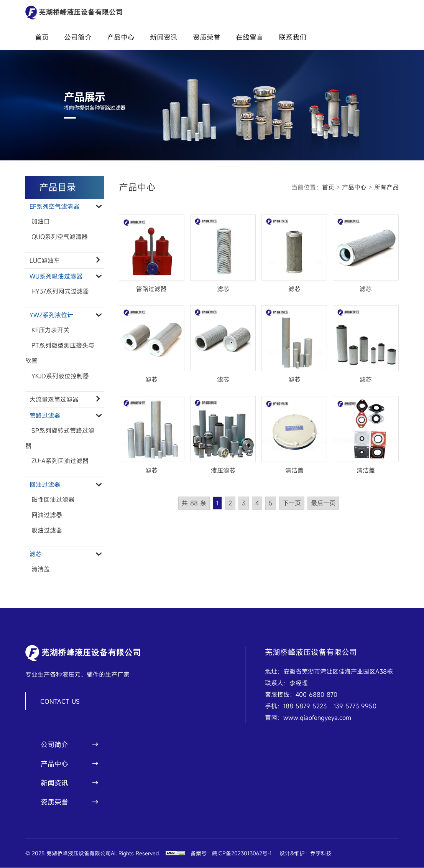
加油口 (41, 222)
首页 (42, 37)
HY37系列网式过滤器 (60, 292)
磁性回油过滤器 (53, 500)
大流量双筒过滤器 (65, 400)
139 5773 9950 (355, 706)
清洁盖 (41, 570)
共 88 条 (194, 503)
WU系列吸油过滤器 (65, 276)
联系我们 (293, 37)
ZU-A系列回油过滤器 (60, 462)
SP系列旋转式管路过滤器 (60, 439)
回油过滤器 (65, 485)
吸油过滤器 (47, 531)
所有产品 (386, 187)
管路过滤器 (65, 416)
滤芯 (65, 554)
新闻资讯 (164, 37)
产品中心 (121, 37)
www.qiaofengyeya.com (317, 718)
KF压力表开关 (50, 330)
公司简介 (78, 37)
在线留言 (250, 37)
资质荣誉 (207, 37)
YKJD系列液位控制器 (60, 376)
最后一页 (323, 503)
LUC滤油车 (65, 261)
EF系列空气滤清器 (65, 206)
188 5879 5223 (305, 706)
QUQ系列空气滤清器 (60, 237)
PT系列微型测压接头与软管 (60, 353)
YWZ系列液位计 (65, 315)
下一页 (292, 503)
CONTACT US (60, 702)
